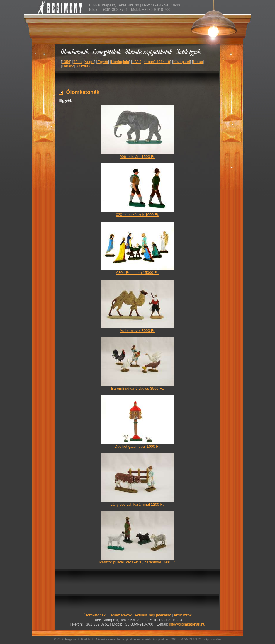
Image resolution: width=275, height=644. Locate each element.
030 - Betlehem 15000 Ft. (137, 273)
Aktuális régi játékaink (149, 52)
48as (77, 62)
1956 (66, 62)
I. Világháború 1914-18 (151, 62)
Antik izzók (189, 52)
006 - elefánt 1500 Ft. (137, 157)
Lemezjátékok (107, 52)
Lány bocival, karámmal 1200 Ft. (138, 504)
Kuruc (198, 62)
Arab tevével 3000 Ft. (137, 331)
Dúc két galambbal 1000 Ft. (138, 446)
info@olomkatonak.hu (187, 624)
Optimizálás (213, 639)
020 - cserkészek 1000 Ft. (137, 215)
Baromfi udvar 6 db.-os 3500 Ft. (137, 388)
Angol (90, 62)
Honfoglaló (120, 62)
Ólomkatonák (75, 52)
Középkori (182, 62)
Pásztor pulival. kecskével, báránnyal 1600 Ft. (137, 562)
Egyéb (103, 62)
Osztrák (84, 66)
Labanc (68, 66)
